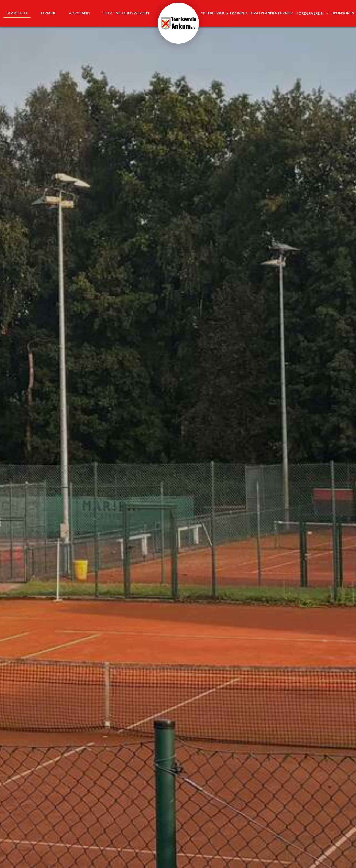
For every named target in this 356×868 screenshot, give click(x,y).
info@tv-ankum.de (204, 824)
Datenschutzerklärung (268, 746)
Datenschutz (326, 858)
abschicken (260, 761)
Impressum (296, 858)
